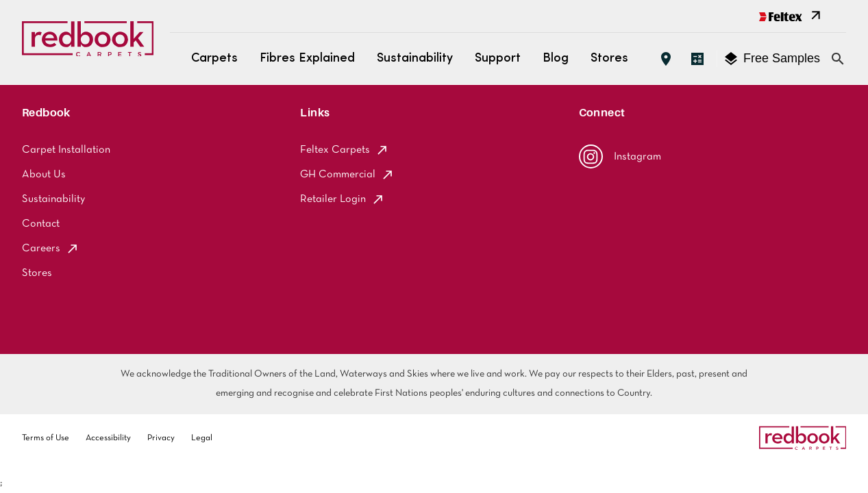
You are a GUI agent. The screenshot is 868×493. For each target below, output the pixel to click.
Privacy (161, 438)
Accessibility (108, 438)
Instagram (620, 156)
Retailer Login (343, 199)
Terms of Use (46, 438)
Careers (51, 249)
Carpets (214, 59)
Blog (556, 59)
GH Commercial (347, 175)
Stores (609, 59)
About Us (44, 175)
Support (498, 59)
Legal (202, 438)
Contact (41, 224)
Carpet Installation (66, 150)
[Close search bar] (838, 59)
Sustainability (415, 59)
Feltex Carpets (345, 150)
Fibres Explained (307, 59)
